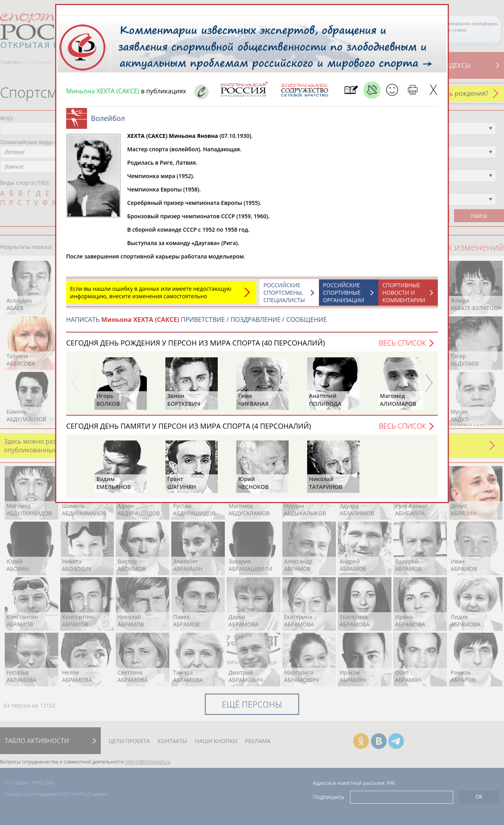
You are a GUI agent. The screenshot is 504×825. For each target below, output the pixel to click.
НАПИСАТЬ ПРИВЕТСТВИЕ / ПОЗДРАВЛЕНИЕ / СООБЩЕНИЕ (196, 320)
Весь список (402, 343)
